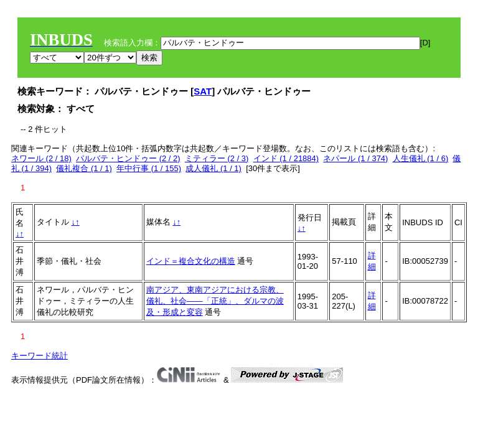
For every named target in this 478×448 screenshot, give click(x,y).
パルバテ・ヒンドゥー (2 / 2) (128, 158)
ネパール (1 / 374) (355, 158)
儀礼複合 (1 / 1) (84, 168)
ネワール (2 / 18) (41, 158)
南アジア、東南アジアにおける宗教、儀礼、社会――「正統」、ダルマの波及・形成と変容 (215, 301)
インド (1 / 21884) (286, 158)
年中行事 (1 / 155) (149, 168)
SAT (203, 91)
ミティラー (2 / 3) (217, 158)
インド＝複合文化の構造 (191, 261)
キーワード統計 (40, 356)
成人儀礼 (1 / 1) (213, 168)
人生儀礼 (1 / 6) (421, 158)
